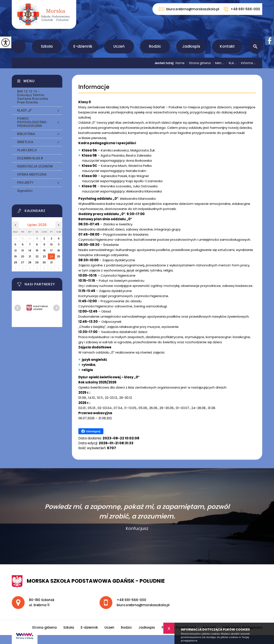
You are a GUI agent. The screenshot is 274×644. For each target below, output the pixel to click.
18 (59, 250)
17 (51, 250)
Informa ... (246, 63)
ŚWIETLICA (25, 142)
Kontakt (227, 46)
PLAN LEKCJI (27, 150)
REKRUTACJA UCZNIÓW (35, 166)
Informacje (94, 87)
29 (37, 262)
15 (37, 250)
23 (44, 256)
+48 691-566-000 (242, 9)
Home (180, 63)
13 (23, 250)
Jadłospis (191, 46)
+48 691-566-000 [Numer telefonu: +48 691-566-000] (131, 600)
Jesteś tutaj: (165, 63)
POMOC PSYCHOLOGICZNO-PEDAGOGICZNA (32, 122)
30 (44, 262)
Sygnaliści (25, 191)
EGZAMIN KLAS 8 (30, 158)
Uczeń (119, 46)
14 (30, 250)
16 (44, 250)
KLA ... (230, 63)
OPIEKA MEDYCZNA (32, 175)
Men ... (217, 63)
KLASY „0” (25, 110)
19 (15, 256)
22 (37, 256)
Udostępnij (91, 431)
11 (59, 244)
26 (16, 262)
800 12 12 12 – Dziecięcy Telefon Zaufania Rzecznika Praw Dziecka (33, 97)
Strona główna (19, 46)
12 (16, 250)
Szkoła (47, 46)
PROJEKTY (25, 183)
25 (59, 256)
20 (23, 256)
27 (23, 262)
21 (30, 256)
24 (51, 256)
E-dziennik (83, 46)
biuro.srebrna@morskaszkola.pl (189, 9)
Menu (29, 81)
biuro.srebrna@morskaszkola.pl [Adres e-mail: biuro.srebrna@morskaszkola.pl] (143, 605)
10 (51, 244)
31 (51, 262)
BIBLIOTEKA (26, 134)
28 (30, 262)
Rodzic (155, 46)
